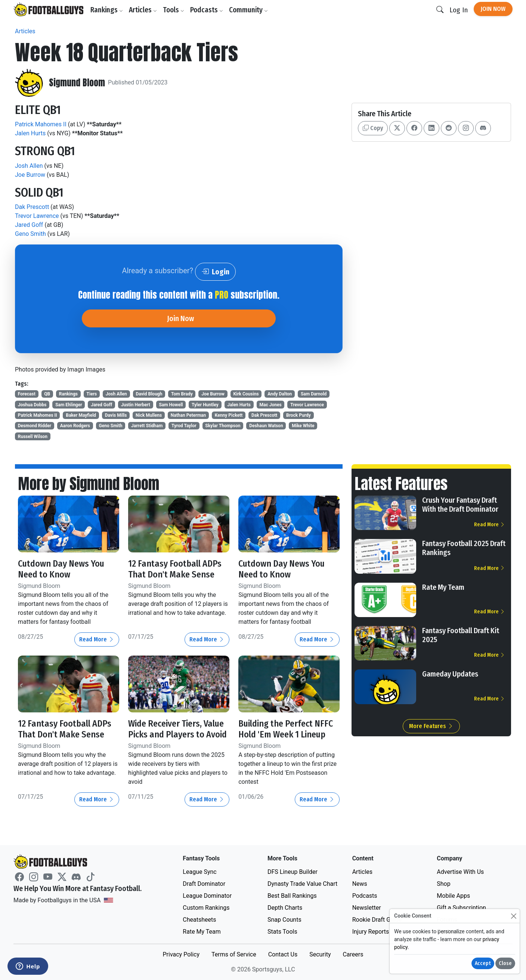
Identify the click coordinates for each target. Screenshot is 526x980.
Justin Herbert (136, 405)
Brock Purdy (298, 415)
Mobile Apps (453, 896)
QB (47, 394)
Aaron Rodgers (75, 426)
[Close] (513, 916)
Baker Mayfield (81, 415)
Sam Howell (171, 405)
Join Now (493, 9)
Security (320, 954)
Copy (373, 128)
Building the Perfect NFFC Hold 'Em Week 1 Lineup (286, 729)
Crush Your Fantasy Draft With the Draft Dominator (460, 505)
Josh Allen (29, 166)
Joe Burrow (30, 175)
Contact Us (283, 954)
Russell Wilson (33, 437)
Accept (483, 963)
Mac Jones (271, 405)
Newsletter (367, 908)
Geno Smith (30, 234)
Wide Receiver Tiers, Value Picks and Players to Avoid (177, 729)
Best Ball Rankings (292, 896)
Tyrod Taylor (184, 426)
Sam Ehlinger (69, 405)
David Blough (149, 394)
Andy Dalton (280, 394)
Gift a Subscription (461, 908)
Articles (143, 10)
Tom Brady (182, 394)
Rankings (107, 10)
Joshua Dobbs (32, 405)
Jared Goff (29, 225)
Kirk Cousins (246, 394)
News (360, 884)
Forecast (27, 394)
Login (215, 272)
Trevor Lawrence (37, 216)
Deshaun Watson (266, 426)
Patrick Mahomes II (41, 124)
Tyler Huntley (205, 405)
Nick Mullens (149, 415)
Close (505, 963)
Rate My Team (443, 587)
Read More (97, 639)
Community (248, 10)
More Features (431, 726)
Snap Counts (284, 920)
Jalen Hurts (30, 133)
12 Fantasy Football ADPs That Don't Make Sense (175, 569)
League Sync (199, 872)
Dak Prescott (32, 207)
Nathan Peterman (188, 415)
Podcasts (207, 10)
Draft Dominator (204, 884)
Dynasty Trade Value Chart (302, 884)
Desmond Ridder (35, 426)
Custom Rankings (206, 908)
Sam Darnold (314, 394)
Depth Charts (285, 908)
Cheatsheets (199, 920)
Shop (443, 884)
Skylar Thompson (223, 426)
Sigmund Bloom (77, 83)
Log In (459, 10)
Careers (353, 954)
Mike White (303, 426)
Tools (174, 10)
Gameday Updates (450, 674)
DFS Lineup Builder (293, 872)
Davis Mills (116, 415)
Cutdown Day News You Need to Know (61, 569)
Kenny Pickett (229, 415)
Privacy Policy (181, 954)
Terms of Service (234, 954)
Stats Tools (282, 932)
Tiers (92, 394)
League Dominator (207, 896)
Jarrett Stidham (147, 426)
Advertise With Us (460, 872)
